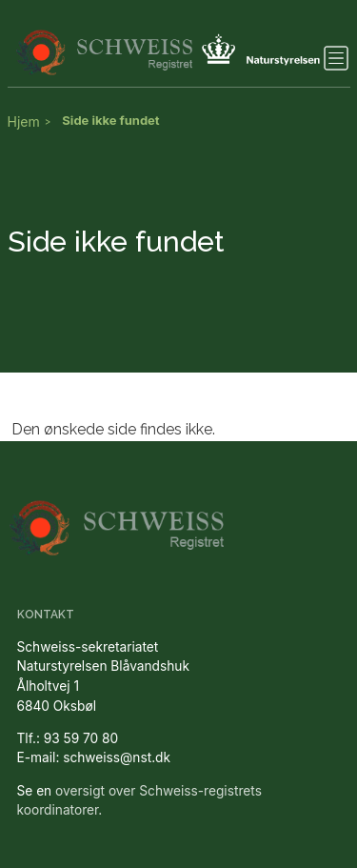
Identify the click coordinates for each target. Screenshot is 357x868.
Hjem (24, 121)
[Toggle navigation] (336, 58)
